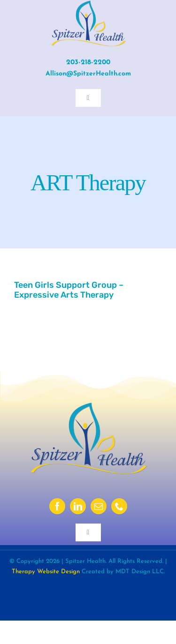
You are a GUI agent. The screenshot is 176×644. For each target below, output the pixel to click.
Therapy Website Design (46, 572)
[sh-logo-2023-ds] (88, 406)
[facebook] (57, 506)
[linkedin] (78, 506)
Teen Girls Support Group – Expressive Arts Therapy (69, 290)
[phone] (119, 506)
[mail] (99, 506)
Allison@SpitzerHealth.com (88, 74)
